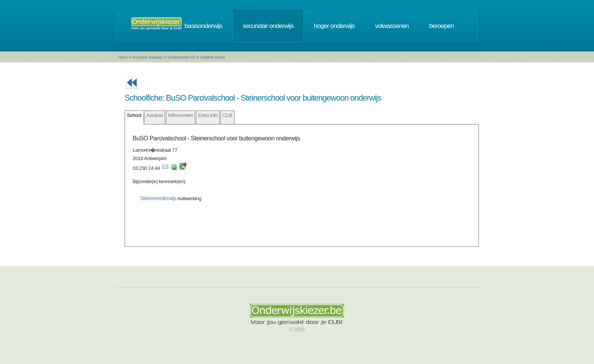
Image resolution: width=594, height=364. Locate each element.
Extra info (208, 115)
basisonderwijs (203, 26)
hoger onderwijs (334, 26)
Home (123, 57)
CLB (227, 115)
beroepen (442, 26)
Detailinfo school (212, 57)
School (134, 115)
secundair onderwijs (268, 26)
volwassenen (392, 26)
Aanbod (155, 115)
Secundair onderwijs (147, 57)
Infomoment (181, 115)
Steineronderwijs (158, 198)
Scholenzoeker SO (181, 57)
